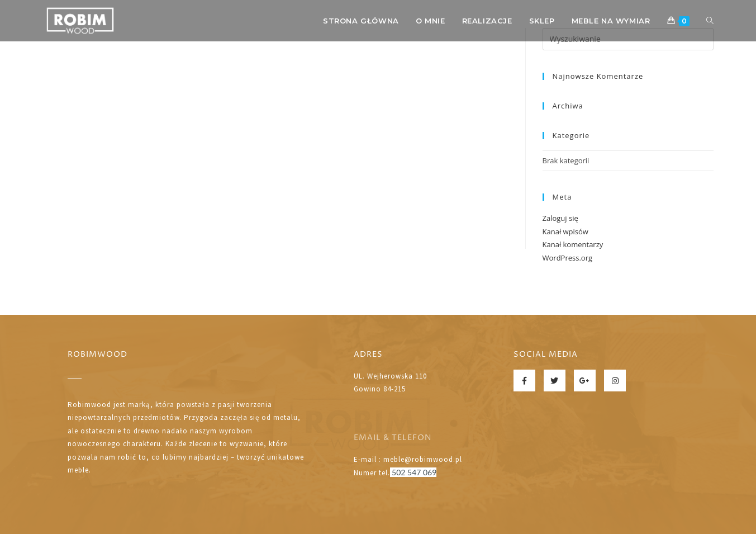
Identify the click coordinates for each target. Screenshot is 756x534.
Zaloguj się (560, 218)
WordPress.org (568, 258)
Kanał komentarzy (573, 244)
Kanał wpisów (565, 231)
